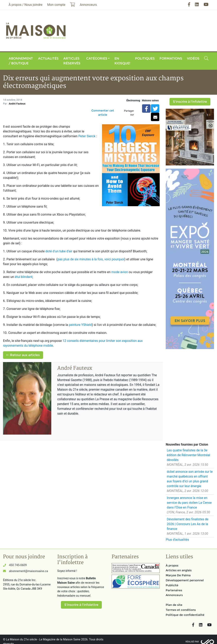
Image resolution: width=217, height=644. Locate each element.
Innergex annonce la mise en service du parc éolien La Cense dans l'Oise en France (189, 503)
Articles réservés (72, 61)
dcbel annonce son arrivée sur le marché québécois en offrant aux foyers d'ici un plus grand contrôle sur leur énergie (190, 479)
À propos (172, 565)
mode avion (120, 272)
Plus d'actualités (177, 540)
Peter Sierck (87, 136)
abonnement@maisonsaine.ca (28, 571)
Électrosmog (133, 101)
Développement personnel (185, 580)
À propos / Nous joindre (26, 5)
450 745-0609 (18, 565)
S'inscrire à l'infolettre (190, 102)
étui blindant (24, 277)
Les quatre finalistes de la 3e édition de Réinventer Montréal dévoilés (188, 455)
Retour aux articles (23, 355)
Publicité (172, 585)
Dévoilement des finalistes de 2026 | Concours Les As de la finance (188, 524)
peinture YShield (80, 325)
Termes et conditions (181, 610)
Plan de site (174, 605)
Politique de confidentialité (185, 615)
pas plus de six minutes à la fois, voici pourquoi (91, 259)
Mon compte (56, 5)
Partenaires (174, 590)
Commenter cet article (103, 113)
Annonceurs (174, 595)
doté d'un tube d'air (59, 251)
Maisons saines (150, 101)
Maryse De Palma (178, 575)
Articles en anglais (179, 570)
